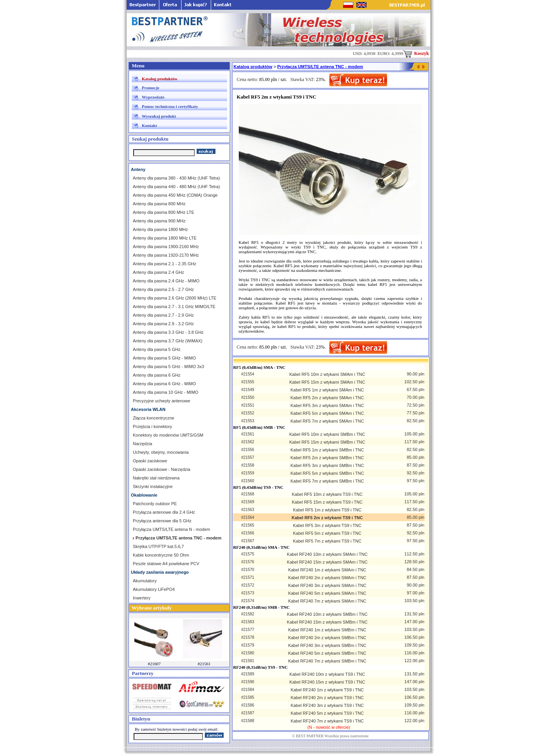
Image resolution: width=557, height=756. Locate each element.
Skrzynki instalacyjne (153, 486)
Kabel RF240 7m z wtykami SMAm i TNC (327, 601)
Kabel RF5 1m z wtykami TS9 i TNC (327, 510)
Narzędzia (143, 444)
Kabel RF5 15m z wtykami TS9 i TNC (327, 502)
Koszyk (416, 53)
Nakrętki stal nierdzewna (156, 478)
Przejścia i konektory (152, 426)
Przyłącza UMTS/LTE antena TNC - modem (320, 67)
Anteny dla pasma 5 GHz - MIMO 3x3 (168, 367)
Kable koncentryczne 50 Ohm (161, 555)
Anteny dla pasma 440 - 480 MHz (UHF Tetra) (176, 187)
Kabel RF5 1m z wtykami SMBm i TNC (327, 450)
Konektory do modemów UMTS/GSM (168, 435)
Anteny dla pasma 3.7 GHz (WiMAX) (168, 341)
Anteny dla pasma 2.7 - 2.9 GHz (163, 315)
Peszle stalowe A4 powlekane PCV (166, 564)
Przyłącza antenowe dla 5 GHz (162, 521)
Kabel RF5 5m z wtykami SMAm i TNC (327, 413)
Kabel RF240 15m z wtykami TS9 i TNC (327, 682)
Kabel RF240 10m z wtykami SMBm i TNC (327, 614)
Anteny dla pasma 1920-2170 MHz (166, 255)
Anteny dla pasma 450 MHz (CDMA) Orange (175, 195)
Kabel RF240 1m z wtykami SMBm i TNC (327, 630)
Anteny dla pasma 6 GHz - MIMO (164, 384)
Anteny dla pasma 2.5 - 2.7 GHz (163, 289)
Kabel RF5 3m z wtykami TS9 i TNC (327, 525)
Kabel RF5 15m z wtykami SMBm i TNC (327, 442)
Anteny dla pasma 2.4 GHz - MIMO (166, 281)
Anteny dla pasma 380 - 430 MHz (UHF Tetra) (176, 178)
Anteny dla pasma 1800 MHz (160, 229)
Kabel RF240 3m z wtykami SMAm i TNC (327, 585)
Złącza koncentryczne (153, 418)
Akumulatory (145, 581)
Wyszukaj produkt (159, 116)
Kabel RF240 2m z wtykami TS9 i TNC (327, 698)
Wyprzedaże (153, 97)
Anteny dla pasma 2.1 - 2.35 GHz (165, 264)
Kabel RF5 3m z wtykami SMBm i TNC (327, 465)
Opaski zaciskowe (150, 461)
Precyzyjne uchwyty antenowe (161, 401)
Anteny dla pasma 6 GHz (157, 375)
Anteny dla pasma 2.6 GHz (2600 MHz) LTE (175, 298)
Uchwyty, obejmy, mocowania (161, 452)
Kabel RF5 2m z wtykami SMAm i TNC (327, 398)
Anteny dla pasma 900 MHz (159, 221)
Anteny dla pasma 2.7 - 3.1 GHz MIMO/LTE (174, 307)
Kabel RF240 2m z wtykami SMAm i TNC (327, 578)
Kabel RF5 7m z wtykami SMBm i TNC (327, 481)
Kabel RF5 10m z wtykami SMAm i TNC (327, 374)
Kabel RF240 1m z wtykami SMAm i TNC (327, 570)
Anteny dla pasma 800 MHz (159, 204)
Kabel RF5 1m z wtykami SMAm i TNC (327, 390)
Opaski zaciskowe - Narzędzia (161, 469)
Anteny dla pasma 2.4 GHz (158, 272)
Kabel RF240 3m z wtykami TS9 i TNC (327, 705)
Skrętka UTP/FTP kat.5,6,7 (158, 546)
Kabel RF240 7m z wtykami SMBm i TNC (327, 661)
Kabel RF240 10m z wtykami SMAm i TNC (327, 554)
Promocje (151, 88)
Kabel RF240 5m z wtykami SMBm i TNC (327, 653)
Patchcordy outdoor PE (155, 504)
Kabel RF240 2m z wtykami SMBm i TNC (327, 638)
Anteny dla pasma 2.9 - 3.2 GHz (163, 324)
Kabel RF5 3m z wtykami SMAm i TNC (327, 405)
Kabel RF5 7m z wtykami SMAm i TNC (327, 421)
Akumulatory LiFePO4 (154, 589)
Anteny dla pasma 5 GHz (157, 349)
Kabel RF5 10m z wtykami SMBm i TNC (327, 434)
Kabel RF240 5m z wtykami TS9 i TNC (327, 713)
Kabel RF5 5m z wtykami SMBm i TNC (327, 473)
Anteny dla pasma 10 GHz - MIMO (166, 392)
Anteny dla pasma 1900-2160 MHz (166, 247)
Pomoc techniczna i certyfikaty (170, 106)
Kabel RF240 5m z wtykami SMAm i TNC (327, 593)
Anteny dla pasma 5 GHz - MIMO (164, 358)
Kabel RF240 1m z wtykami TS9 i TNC (327, 690)
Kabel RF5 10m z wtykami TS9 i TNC (327, 494)
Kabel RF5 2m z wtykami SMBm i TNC (327, 458)
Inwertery (142, 598)
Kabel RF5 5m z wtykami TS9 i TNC (327, 533)
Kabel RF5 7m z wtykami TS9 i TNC (327, 541)
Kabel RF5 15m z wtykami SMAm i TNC (327, 382)
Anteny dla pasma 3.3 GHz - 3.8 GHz (168, 332)
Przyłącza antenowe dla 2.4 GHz (164, 512)
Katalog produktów (160, 79)
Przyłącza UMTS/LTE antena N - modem (171, 529)
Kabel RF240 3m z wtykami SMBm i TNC (327, 645)
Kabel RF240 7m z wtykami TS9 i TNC (327, 721)
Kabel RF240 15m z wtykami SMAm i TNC (327, 562)
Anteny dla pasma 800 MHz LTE (164, 212)
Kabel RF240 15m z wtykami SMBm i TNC (327, 622)
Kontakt (149, 125)
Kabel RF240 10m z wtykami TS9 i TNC (327, 674)
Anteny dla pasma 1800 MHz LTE (165, 238)
